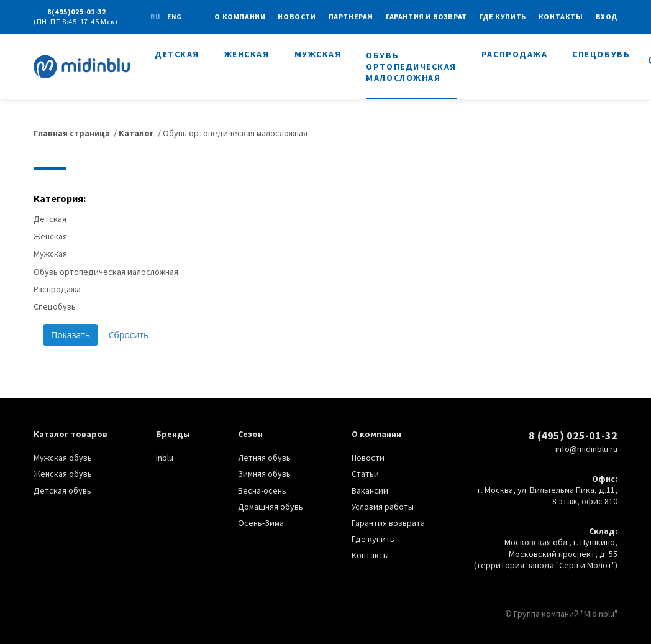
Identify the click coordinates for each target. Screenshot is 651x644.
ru (155, 17)
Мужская (318, 54)
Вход (607, 16)
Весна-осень (262, 490)
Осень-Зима (261, 523)
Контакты (561, 16)
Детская (177, 54)
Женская (247, 54)
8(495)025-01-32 (77, 11)
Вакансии (370, 490)
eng (175, 17)
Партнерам (351, 16)
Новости (297, 16)
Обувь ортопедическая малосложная (411, 67)
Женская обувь (63, 474)
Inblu (165, 458)
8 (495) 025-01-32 (573, 435)
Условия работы (383, 507)
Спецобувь (601, 54)
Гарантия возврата (388, 523)
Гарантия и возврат (426, 16)
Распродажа (514, 54)
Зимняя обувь (264, 474)
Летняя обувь (264, 458)
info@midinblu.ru (586, 449)
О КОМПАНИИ (240, 16)
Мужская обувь (63, 458)
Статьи (365, 474)
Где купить (503, 16)
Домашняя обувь (271, 507)
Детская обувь (62, 490)
